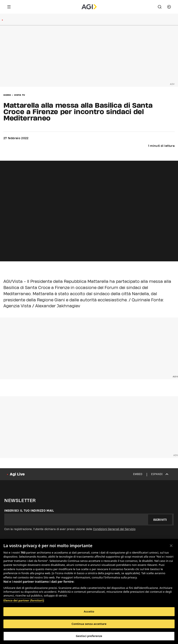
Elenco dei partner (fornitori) (24, 600)
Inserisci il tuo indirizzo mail (29, 511)
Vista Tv (20, 95)
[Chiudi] (171, 546)
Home (7, 95)
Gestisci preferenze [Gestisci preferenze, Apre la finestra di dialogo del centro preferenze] (89, 636)
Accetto (89, 611)
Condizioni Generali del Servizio (114, 529)
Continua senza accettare (89, 624)
